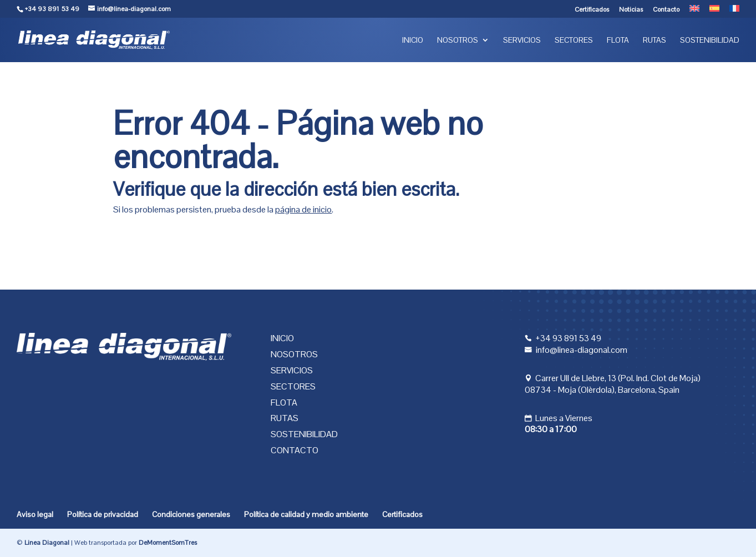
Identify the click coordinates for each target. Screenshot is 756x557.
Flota (618, 40)
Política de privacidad (103, 514)
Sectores (574, 40)
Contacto (666, 10)
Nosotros (458, 40)
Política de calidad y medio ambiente (306, 514)
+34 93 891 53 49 (52, 9)
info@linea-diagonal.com (582, 350)
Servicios (522, 40)
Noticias (631, 10)
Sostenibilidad (710, 40)
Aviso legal (35, 514)
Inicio (413, 40)
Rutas (654, 40)
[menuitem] (694, 11)
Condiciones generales (191, 514)
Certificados (592, 10)
